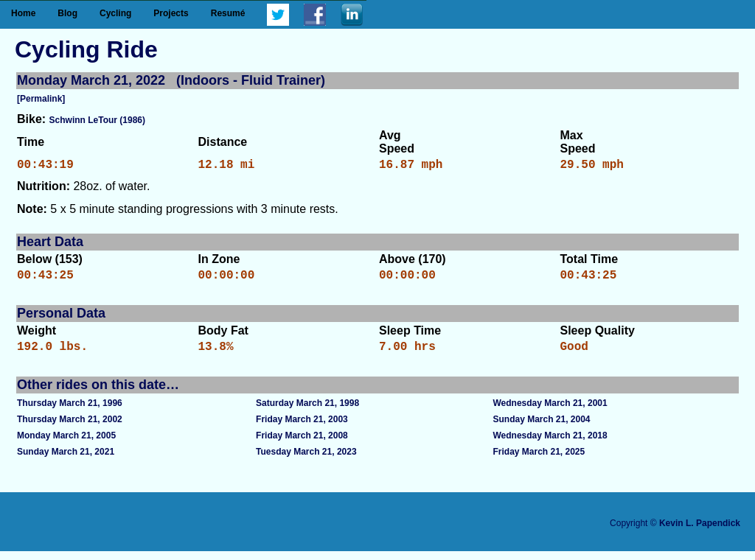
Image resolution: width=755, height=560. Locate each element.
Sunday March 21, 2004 (541, 428)
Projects (171, 13)
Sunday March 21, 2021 (66, 461)
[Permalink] (41, 99)
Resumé (228, 13)
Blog (67, 13)
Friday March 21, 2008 (302, 444)
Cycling (115, 13)
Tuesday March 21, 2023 (306, 461)
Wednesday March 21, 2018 (550, 444)
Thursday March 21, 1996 (70, 412)
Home (23, 13)
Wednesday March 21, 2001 (550, 412)
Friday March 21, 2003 (302, 428)
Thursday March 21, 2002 (70, 428)
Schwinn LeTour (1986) (97, 120)
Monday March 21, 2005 (66, 444)
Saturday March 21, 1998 (307, 412)
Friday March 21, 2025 (539, 461)
